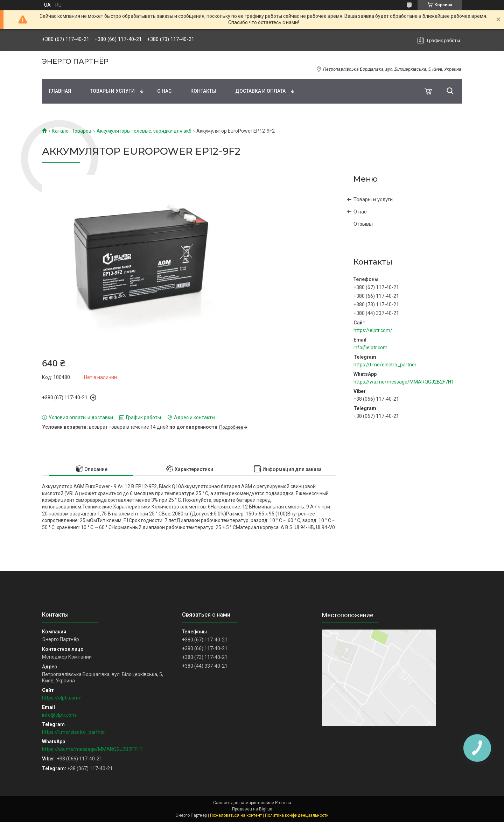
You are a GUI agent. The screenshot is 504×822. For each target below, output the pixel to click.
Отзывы (363, 224)
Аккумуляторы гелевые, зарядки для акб (144, 131)
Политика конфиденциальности (297, 815)
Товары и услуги (112, 91)
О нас (164, 91)
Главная (60, 91)
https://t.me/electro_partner (385, 365)
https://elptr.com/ (373, 330)
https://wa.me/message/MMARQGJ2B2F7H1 (404, 382)
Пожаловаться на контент (236, 815)
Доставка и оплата (260, 91)
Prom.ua (283, 803)
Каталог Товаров (72, 131)
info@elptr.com (370, 347)
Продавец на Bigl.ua (252, 809)
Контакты (203, 91)
